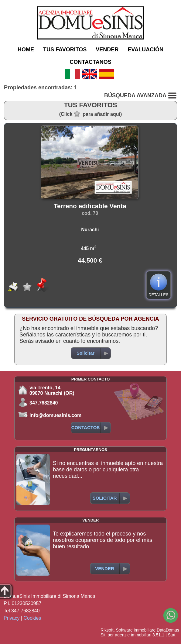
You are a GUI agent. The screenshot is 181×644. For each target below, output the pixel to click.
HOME (26, 50)
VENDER (107, 50)
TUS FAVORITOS (65, 50)
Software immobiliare (136, 630)
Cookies (32, 618)
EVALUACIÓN (145, 50)
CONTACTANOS (90, 62)
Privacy (12, 618)
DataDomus (168, 630)
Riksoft (107, 630)
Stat (171, 635)
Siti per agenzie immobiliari (126, 635)
